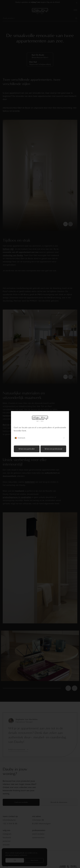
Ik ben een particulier (27, 449)
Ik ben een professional (53, 449)
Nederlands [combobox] (40, 438)
